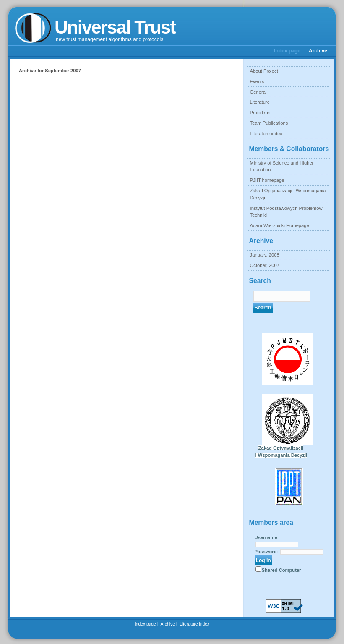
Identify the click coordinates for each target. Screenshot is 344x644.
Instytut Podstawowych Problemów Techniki (286, 212)
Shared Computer (281, 570)
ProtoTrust (261, 113)
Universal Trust (115, 27)
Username (266, 537)
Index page (287, 51)
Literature (260, 102)
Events (257, 81)
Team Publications (269, 123)
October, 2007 (265, 265)
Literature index (266, 134)
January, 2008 (265, 255)
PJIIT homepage (267, 180)
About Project (264, 71)
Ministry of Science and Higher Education (282, 166)
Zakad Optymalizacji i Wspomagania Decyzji (288, 194)
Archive (318, 51)
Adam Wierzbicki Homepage (280, 225)
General (258, 92)
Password (266, 552)
